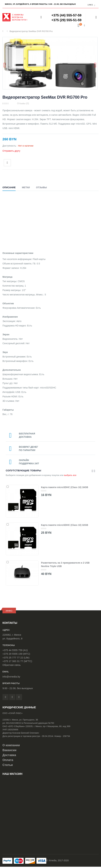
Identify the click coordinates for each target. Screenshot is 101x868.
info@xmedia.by (11, 677)
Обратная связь (12, 665)
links (90, 5)
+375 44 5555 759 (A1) (15, 650)
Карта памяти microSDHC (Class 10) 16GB (65, 487)
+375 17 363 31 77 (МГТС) (17, 661)
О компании (11, 745)
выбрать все (70, 475)
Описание (9, 187)
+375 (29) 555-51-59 (66, 20)
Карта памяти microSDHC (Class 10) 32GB (65, 525)
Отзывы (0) (23, 103)
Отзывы (42, 187)
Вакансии (9, 750)
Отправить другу (11, 151)
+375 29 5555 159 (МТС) (16, 654)
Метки (26, 187)
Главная (4, 31)
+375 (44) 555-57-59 (66, 15)
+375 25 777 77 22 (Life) (16, 658)
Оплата (8, 760)
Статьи (8, 765)
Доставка (9, 755)
